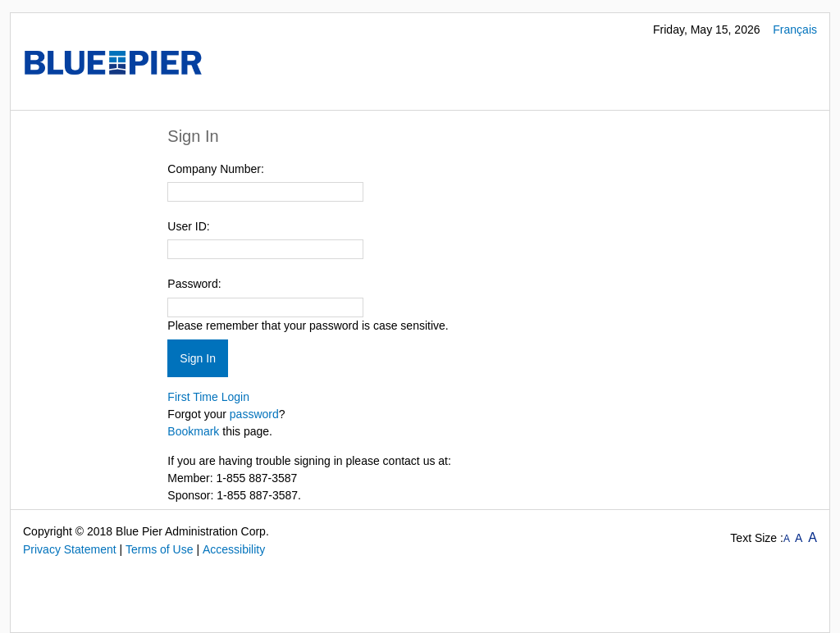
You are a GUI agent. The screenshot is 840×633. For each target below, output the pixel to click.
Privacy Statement (70, 549)
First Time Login (208, 397)
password (254, 414)
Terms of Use (159, 549)
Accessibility (234, 549)
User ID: (188, 226)
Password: (194, 284)
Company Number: (216, 169)
